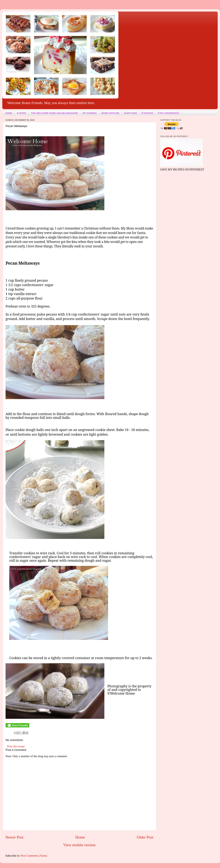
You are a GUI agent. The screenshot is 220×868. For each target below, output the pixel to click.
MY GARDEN (90, 113)
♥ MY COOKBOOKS (169, 113)
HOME (9, 113)
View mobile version (79, 845)
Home (80, 837)
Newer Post (14, 837)
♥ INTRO (22, 113)
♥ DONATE (147, 113)
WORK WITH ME (110, 113)
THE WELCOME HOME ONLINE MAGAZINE (54, 113)
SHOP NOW (130, 113)
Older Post (145, 837)
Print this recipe (16, 746)
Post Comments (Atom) (34, 856)
